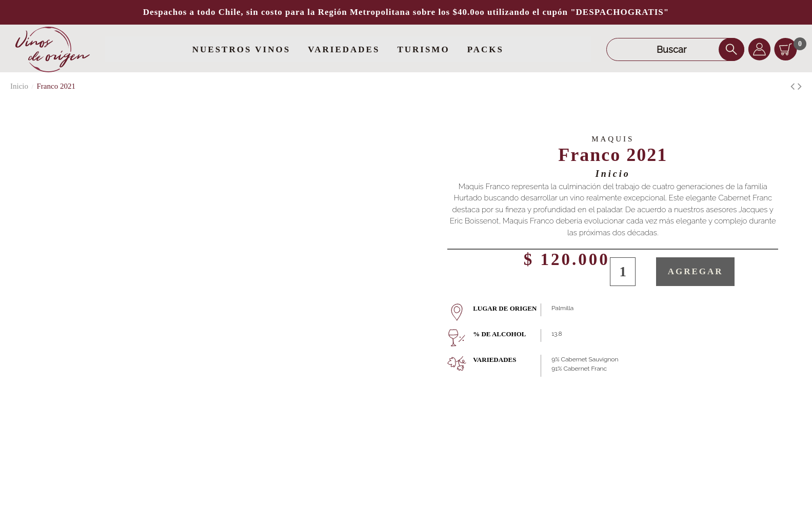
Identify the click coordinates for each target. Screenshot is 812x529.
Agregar (696, 271)
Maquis (613, 139)
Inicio (613, 174)
